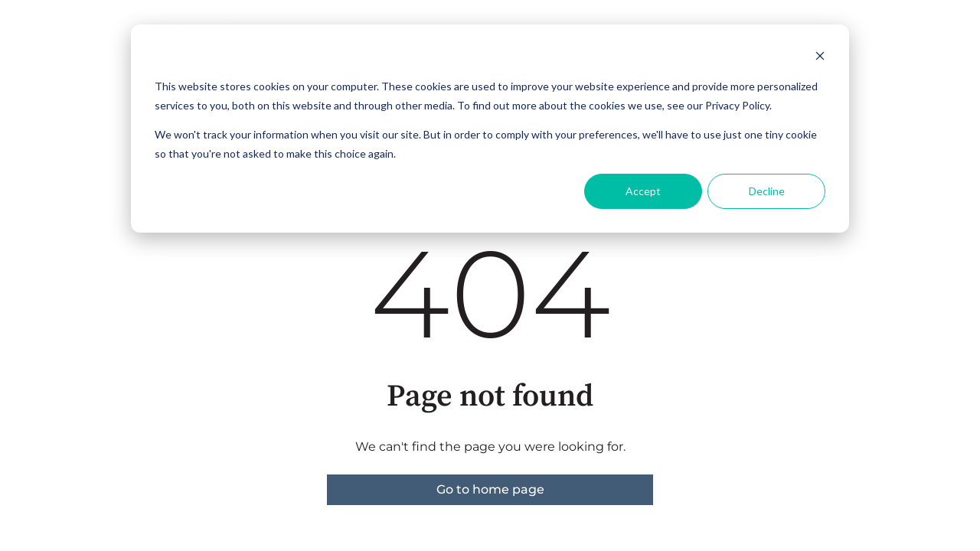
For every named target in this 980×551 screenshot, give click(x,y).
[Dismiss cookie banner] (820, 58)
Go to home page (490, 489)
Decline (767, 191)
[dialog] (490, 129)
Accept (643, 191)
